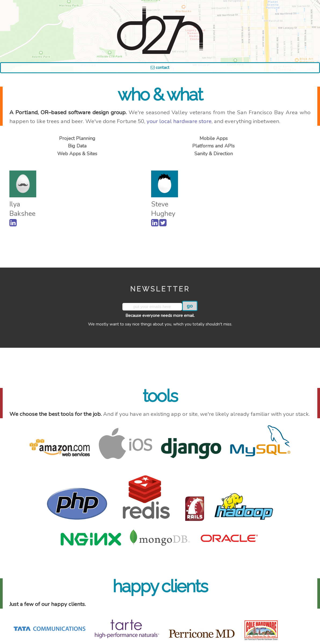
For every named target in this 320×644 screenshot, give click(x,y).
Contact (160, 67)
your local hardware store (179, 121)
